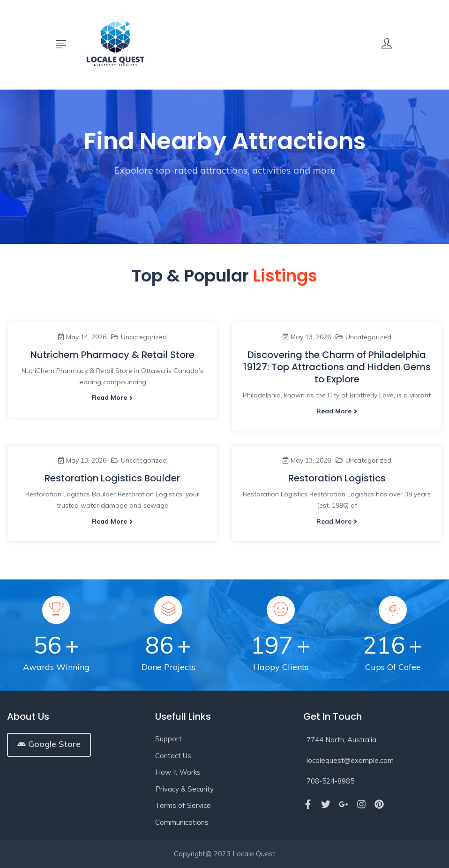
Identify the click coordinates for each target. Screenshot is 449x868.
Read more (112, 397)
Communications (182, 822)
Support (168, 739)
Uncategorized (144, 337)
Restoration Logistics (337, 478)
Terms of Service (183, 805)
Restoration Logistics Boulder (112, 478)
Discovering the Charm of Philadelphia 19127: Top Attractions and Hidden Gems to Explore (337, 367)
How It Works (178, 772)
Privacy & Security (184, 789)
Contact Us (173, 756)
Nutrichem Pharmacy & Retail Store (112, 355)
